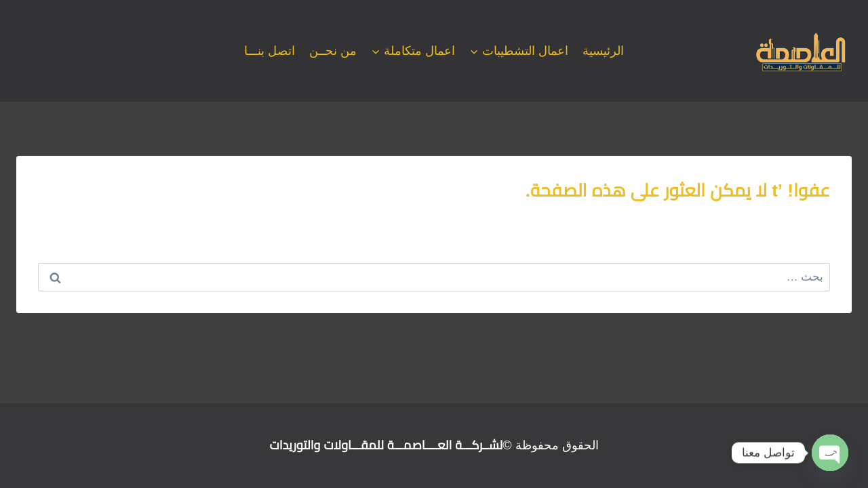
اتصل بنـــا (270, 51)
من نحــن (333, 51)
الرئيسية (603, 51)
